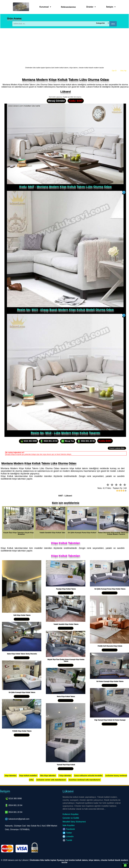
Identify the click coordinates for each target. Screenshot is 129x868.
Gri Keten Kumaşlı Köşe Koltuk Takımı (110, 681)
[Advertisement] (64, 47)
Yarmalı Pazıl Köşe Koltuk (66, 765)
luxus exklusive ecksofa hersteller (88, 776)
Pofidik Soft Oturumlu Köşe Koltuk (110, 646)
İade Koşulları (69, 825)
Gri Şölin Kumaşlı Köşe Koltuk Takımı (22, 692)
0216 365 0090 (28, 441)
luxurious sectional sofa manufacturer (85, 780)
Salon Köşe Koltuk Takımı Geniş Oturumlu (22, 654)
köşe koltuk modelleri (28, 776)
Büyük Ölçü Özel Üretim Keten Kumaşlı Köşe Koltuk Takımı (66, 660)
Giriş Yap (123, 71)
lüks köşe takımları (48, 776)
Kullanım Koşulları (71, 814)
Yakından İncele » (22, 619)
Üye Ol (114, 71)
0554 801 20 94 (49, 441)
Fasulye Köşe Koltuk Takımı (66, 589)
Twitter (67, 833)
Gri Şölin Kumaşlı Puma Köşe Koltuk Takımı (110, 589)
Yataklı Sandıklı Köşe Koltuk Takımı (66, 624)
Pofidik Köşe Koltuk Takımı (22, 731)
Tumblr (67, 840)
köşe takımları (10, 776)
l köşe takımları (65, 776)
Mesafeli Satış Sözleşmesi (74, 822)
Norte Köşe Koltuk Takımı (66, 696)
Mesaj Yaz (68, 441)
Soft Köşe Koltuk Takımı (22, 615)
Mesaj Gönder (56, 101)
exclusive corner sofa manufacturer (51, 780)
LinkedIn (68, 837)
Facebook (69, 829)
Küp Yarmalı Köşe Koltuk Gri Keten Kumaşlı (110, 720)
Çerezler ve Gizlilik (71, 818)
